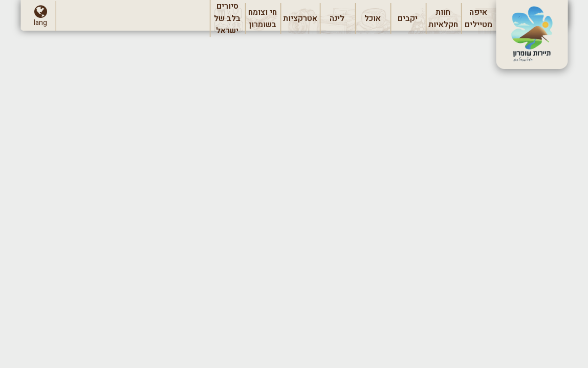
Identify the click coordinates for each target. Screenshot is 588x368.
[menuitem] (478, 18)
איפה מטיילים (480, 20)
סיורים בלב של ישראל (227, 18)
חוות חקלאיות (443, 20)
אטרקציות (301, 21)
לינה (337, 21)
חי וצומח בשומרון (263, 20)
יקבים (411, 21)
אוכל (372, 21)
